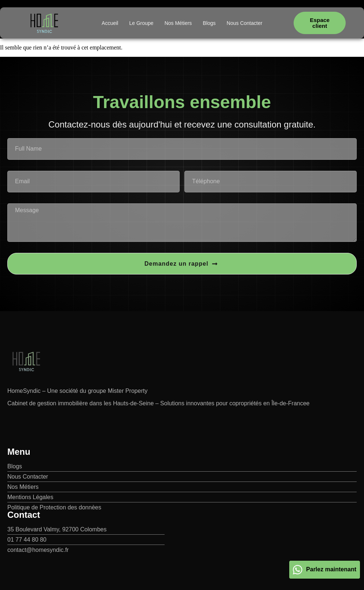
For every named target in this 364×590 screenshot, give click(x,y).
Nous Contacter (244, 23)
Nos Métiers (178, 23)
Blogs (209, 23)
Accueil (110, 23)
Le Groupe (141, 23)
